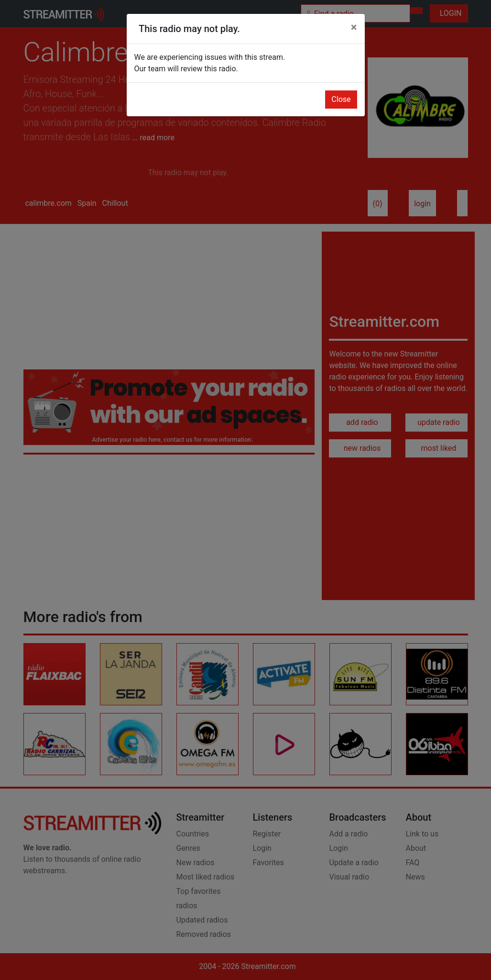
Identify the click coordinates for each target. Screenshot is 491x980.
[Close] (354, 27)
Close (341, 99)
